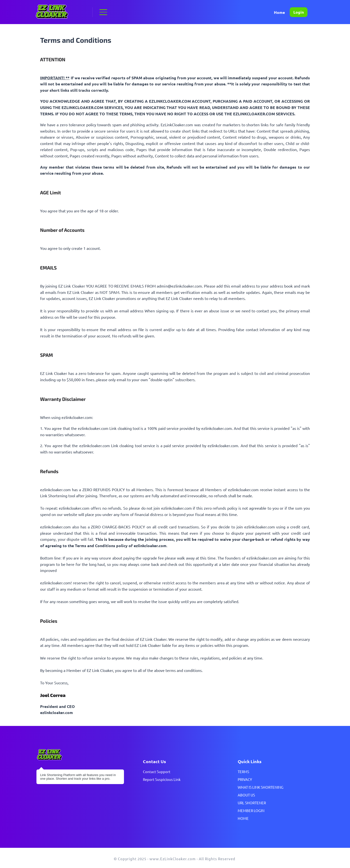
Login (299, 12)
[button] (103, 12)
